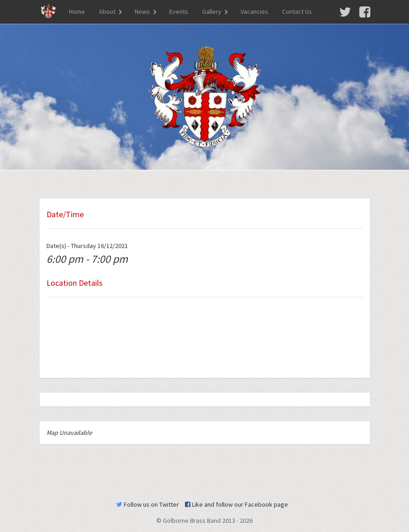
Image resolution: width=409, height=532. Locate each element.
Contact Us (297, 12)
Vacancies (254, 12)
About (107, 12)
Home (77, 12)
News (142, 12)
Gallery (212, 12)
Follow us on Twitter (148, 504)
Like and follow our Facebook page (236, 504)
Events (179, 12)
